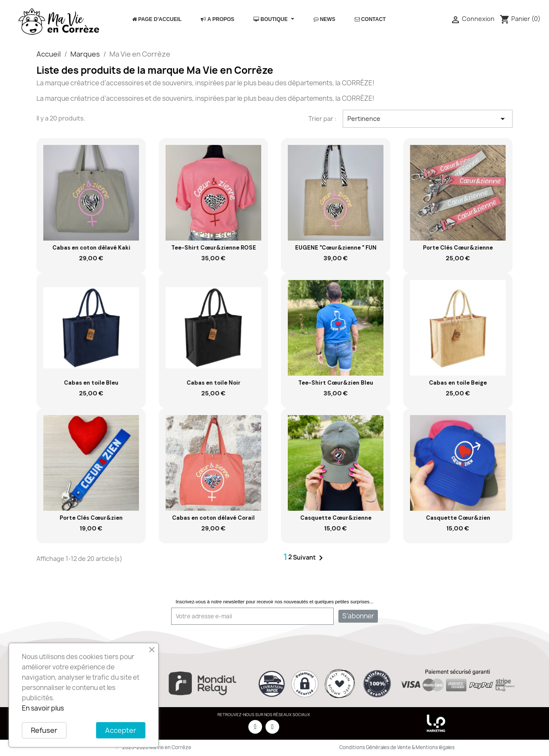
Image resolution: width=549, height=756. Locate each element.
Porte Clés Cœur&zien (91, 518)
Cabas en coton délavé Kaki (91, 248)
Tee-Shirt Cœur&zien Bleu (336, 383)
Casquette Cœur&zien (458, 518)
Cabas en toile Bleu (91, 383)
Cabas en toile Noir (214, 383)
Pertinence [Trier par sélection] (428, 119)
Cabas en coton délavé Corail (213, 518)
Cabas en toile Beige (458, 383)
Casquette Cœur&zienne (336, 518)
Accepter (121, 730)
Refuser (44, 730)
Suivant (309, 558)
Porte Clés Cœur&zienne (458, 248)
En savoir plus (43, 708)
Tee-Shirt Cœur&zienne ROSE (214, 248)
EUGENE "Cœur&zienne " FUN (336, 248)
